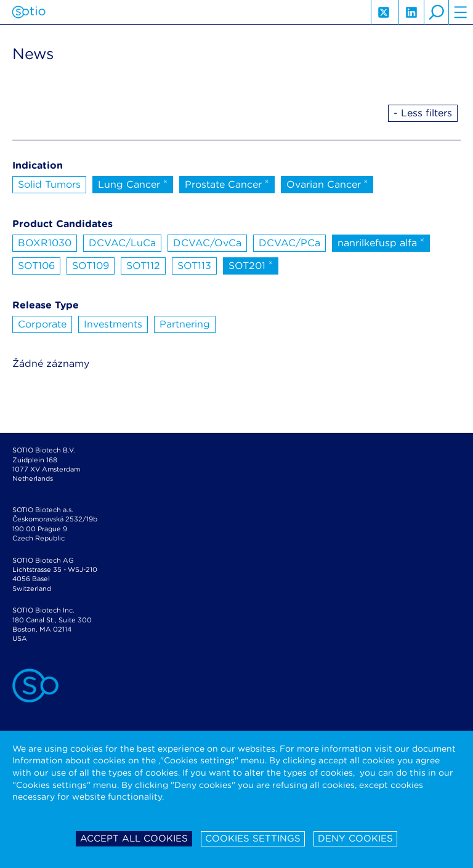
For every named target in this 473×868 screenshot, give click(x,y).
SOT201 (251, 265)
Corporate (42, 324)
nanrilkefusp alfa (381, 242)
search (436, 12)
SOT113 (194, 266)
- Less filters (423, 113)
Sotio (29, 12)
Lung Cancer (133, 183)
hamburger (461, 12)
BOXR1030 (45, 243)
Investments (113, 324)
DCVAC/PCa (289, 243)
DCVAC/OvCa (207, 243)
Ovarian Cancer (327, 183)
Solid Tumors (49, 184)
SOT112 (143, 266)
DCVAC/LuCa (122, 243)
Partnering (185, 324)
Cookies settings (253, 838)
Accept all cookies (134, 838)
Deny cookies (355, 838)
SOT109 (91, 266)
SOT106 (36, 266)
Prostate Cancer (227, 183)
